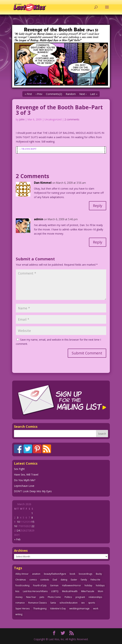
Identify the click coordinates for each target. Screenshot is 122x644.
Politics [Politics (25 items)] (68, 597)
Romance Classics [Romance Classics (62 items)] (37, 603)
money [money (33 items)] (19, 597)
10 (18, 522)
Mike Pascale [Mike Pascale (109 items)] (88, 591)
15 (33, 522)
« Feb (17, 539)
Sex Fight (19, 469)
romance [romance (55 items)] (20, 603)
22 (33, 526)
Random (71, 94)
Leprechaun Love (24, 486)
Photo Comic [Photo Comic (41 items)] (54, 597)
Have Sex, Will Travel (26, 475)
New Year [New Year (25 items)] (31, 597)
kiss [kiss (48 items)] (17, 591)
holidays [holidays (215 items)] (100, 585)
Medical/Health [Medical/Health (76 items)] (70, 591)
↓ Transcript (28, 149)
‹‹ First (28, 94)
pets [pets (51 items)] (42, 597)
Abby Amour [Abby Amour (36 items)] (22, 574)
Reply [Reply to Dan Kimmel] (98, 206)
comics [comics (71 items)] (33, 580)
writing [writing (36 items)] (19, 614)
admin (39, 219)
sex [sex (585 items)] (83, 603)
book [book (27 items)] (72, 574)
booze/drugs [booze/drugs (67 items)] (86, 574)
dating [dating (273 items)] (64, 580)
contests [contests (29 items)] (45, 580)
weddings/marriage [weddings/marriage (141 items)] (79, 609)
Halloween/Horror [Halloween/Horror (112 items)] (72, 585)
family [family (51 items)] (84, 580)
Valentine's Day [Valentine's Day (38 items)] (58, 609)
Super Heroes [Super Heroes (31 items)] (23, 609)
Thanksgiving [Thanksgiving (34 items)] (40, 609)
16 (15, 526)
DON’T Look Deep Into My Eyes (33, 491)
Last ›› (94, 94)
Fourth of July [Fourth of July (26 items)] (40, 585)
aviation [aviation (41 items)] (36, 574)
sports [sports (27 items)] (92, 603)
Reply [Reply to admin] (98, 242)
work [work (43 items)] (96, 609)
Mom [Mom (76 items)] (100, 591)
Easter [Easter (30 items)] (74, 580)
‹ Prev (39, 94)
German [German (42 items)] (54, 585)
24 (18, 530)
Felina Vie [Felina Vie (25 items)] (95, 580)
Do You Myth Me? (25, 480)
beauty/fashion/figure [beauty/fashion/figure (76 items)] (55, 574)
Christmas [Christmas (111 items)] (21, 580)
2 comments (72, 119)
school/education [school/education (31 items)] (69, 603)
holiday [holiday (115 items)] (88, 585)
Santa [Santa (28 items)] (53, 603)
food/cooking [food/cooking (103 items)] (22, 585)
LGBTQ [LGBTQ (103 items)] (55, 591)
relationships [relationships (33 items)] (95, 597)
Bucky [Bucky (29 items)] (99, 574)
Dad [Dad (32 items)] (55, 580)
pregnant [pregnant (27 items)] (80, 597)
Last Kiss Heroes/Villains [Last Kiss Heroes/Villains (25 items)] (35, 591)
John (22, 119)
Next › (83, 94)
